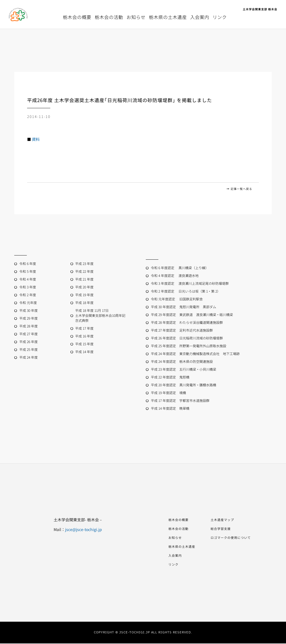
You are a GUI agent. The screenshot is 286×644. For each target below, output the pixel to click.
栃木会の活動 (109, 17)
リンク (220, 17)
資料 (36, 139)
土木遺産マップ (224, 520)
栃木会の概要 (77, 17)
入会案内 (200, 17)
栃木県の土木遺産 (168, 17)
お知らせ (136, 17)
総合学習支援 (221, 529)
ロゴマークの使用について (234, 538)
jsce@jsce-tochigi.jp (75, 530)
